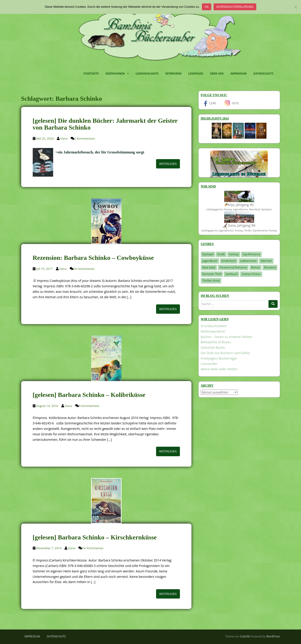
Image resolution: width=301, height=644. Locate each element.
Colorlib (245, 636)
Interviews (173, 74)
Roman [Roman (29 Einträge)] (256, 267)
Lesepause (196, 74)
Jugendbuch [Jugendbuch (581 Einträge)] (210, 261)
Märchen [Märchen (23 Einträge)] (266, 261)
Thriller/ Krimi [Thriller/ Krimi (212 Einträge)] (211, 281)
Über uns (217, 74)
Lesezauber (209, 364)
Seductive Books (213, 347)
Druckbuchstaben (214, 326)
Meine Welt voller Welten (219, 369)
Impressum (238, 74)
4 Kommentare (89, 406)
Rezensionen (115, 74)
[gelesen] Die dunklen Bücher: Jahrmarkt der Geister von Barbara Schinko (105, 124)
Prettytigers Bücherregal (219, 358)
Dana (64, 138)
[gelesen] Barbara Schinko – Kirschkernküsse (95, 537)
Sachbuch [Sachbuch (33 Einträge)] (231, 274)
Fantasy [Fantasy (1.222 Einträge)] (234, 254)
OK (207, 7)
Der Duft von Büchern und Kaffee (225, 353)
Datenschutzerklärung (235, 7)
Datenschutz (263, 74)
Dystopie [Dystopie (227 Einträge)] (208, 254)
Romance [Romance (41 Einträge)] (270, 267)
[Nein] (295, 7)
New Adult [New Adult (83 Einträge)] (209, 267)
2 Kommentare (85, 138)
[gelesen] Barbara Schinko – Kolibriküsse (89, 395)
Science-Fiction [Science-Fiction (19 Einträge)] (251, 274)
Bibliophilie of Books (216, 342)
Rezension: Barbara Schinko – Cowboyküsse (93, 258)
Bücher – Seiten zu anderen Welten (227, 337)
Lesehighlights (147, 74)
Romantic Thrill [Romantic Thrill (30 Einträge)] (212, 274)
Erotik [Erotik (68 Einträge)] (221, 254)
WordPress (273, 636)
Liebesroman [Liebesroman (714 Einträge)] (248, 261)
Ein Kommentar (84, 269)
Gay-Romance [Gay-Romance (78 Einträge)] (251, 254)
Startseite (91, 74)
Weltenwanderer (213, 331)
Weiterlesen (168, 164)
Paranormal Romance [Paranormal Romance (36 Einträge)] (233, 267)
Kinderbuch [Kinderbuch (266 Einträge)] (229, 261)
